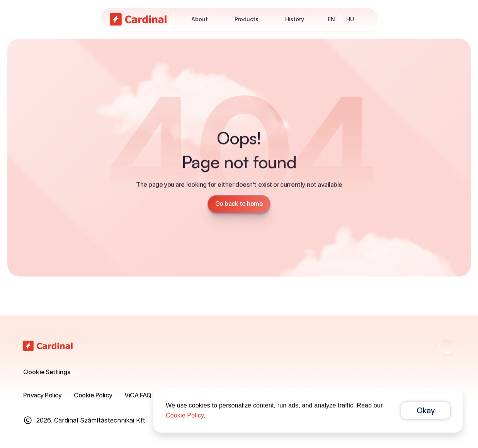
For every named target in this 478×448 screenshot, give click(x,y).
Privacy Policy (42, 395)
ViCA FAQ (138, 395)
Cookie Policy (93, 395)
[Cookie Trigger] (47, 372)
